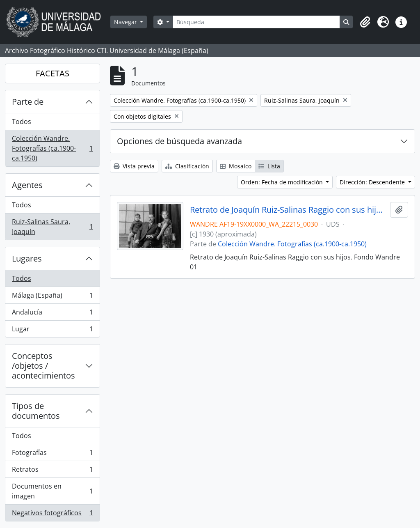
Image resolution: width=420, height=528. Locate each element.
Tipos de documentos (36, 411)
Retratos (52, 471)
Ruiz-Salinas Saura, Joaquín (52, 227)
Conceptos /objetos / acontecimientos (43, 366)
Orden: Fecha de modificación (283, 182)
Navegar (126, 22)
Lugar (52, 331)
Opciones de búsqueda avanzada (179, 141)
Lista (269, 166)
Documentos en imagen (52, 491)
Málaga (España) (52, 297)
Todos (22, 122)
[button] (365, 22)
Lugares (27, 258)
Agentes (27, 185)
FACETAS (52, 73)
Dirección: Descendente (373, 182)
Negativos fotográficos (52, 514)
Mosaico (236, 166)
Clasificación (187, 166)
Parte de (28, 102)
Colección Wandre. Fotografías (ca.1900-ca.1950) (52, 148)
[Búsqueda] (256, 22)
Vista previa (134, 166)
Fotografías (52, 454)
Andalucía (52, 314)
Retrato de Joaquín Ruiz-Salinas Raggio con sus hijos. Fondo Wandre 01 (289, 210)
